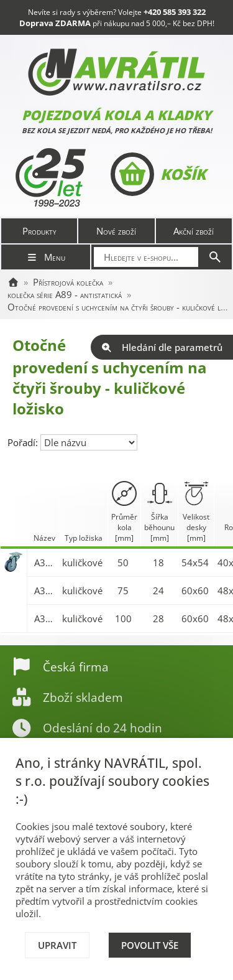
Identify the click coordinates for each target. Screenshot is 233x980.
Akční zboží (194, 231)
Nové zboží (116, 231)
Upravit (57, 945)
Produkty (39, 231)
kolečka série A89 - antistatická (65, 294)
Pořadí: (24, 442)
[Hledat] (215, 257)
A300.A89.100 (45, 618)
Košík (158, 174)
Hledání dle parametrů (162, 347)
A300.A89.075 (45, 590)
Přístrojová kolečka (68, 282)
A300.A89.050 (45, 562)
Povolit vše (150, 945)
